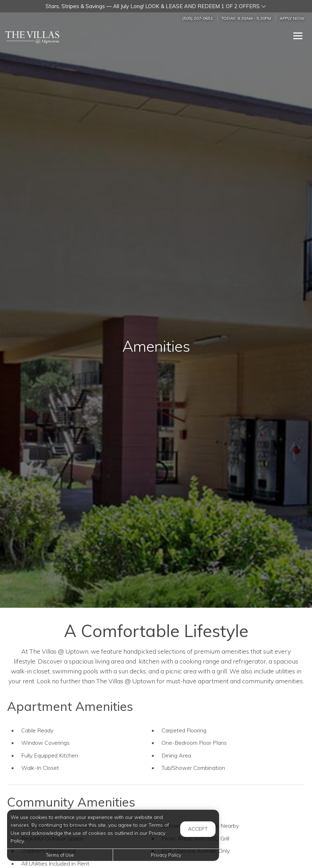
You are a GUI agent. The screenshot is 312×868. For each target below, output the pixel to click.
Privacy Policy (166, 855)
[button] (156, 6)
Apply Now (292, 18)
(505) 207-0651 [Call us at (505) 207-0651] (198, 18)
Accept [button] (198, 829)
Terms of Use (60, 855)
